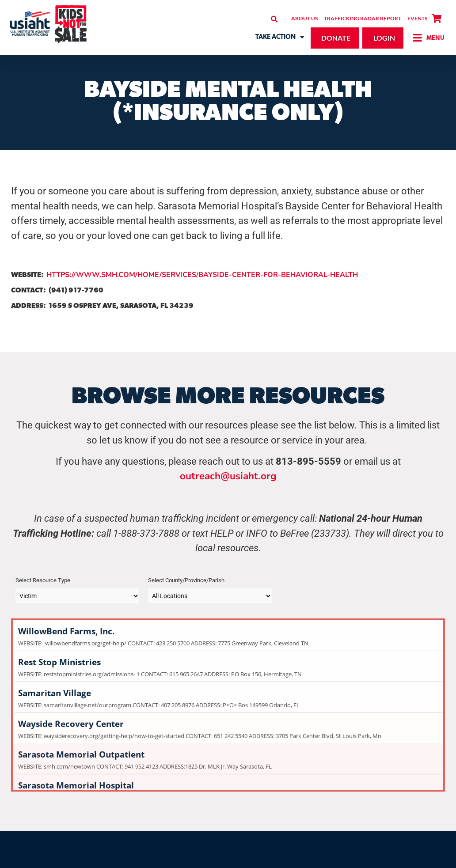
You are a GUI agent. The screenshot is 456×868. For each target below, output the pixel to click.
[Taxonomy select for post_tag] (210, 596)
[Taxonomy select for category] (77, 596)
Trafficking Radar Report (363, 18)
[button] (274, 19)
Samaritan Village (228, 684)
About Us (304, 18)
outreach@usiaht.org (228, 476)
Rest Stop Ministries (228, 654)
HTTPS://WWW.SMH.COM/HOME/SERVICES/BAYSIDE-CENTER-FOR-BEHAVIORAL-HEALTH (202, 275)
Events (417, 18)
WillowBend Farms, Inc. (228, 623)
